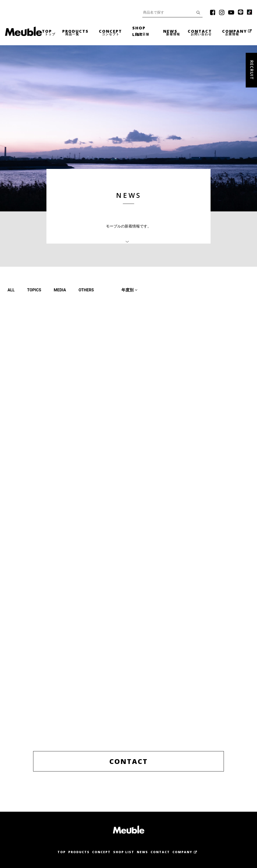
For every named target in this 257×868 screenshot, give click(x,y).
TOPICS (34, 290)
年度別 (129, 290)
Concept (101, 852)
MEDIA (60, 290)
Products (79, 852)
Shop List (124, 852)
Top (62, 852)
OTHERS (86, 290)
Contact (160, 852)
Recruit (252, 70)
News (142, 852)
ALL (11, 290)
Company (182, 852)
